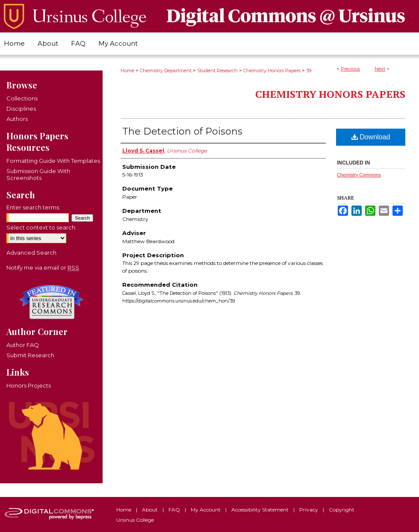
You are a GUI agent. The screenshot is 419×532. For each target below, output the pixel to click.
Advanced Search (31, 253)
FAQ (175, 510)
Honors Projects (29, 385)
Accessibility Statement (261, 510)
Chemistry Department (166, 71)
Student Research (217, 71)
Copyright (342, 510)
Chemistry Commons (359, 175)
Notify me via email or (43, 267)
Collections (22, 98)
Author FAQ (23, 345)
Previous (350, 69)
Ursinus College (135, 520)
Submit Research (30, 355)
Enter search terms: (33, 207)
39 (309, 71)
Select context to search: (41, 227)
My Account (206, 510)
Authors (17, 119)
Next (380, 69)
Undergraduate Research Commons (51, 302)
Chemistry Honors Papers (272, 71)
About (150, 510)
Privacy (309, 510)
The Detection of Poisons (182, 131)
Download (371, 137)
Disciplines (21, 109)
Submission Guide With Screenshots (38, 174)
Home (127, 71)
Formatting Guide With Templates (53, 161)
